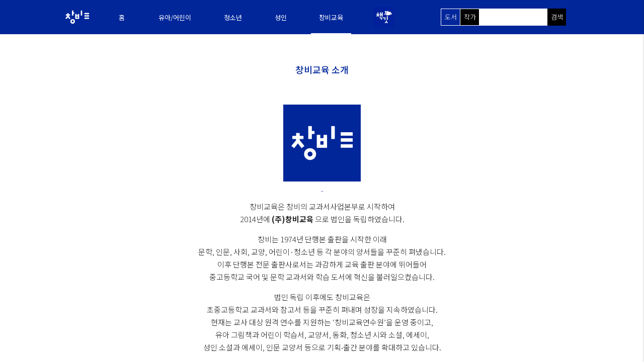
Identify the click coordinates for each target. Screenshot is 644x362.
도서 (451, 17)
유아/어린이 (175, 17)
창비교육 (331, 17)
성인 (281, 17)
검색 (557, 17)
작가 (470, 17)
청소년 (233, 17)
